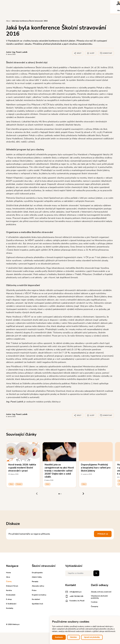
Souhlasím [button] (59, 637)
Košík (105, 3)
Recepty (19, 484)
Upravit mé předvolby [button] (92, 637)
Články (16, 10)
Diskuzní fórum (27, 10)
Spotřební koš (37, 604)
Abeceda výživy (38, 586)
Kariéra (56, 10)
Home (8, 573)
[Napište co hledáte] (82, 573)
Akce (9, 10)
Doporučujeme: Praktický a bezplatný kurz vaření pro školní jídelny (96, 468)
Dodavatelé (66, 10)
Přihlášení (95, 3)
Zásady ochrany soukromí (101, 592)
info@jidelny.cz (73, 592)
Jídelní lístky (37, 577)
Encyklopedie (37, 573)
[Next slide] (83, 494)
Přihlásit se (103, 534)
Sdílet (78, 53)
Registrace (84, 3)
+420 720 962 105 (74, 596)
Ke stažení (36, 599)
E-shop (76, 10)
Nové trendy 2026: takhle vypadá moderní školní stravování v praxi (22, 468)
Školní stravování (43, 10)
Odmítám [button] (73, 637)
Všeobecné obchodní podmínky (99, 597)
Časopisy (95, 606)
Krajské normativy (39, 595)
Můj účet (109, 10)
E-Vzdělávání (87, 10)
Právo (34, 590)
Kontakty (99, 10)
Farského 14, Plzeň (75, 601)
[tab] (59, 494)
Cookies (94, 602)
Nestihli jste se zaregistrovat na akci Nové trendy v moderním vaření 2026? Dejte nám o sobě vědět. (59, 471)
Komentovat (106, 53)
